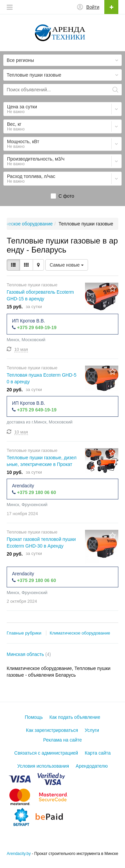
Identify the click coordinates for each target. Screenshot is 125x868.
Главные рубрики (24, 633)
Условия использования (43, 766)
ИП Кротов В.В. (28, 321)
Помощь (34, 717)
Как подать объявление (75, 717)
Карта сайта (98, 753)
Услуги (92, 730)
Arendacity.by (19, 854)
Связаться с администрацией (46, 753)
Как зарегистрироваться (52, 730)
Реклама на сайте (62, 740)
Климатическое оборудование (80, 633)
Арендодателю (92, 766)
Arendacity (23, 486)
